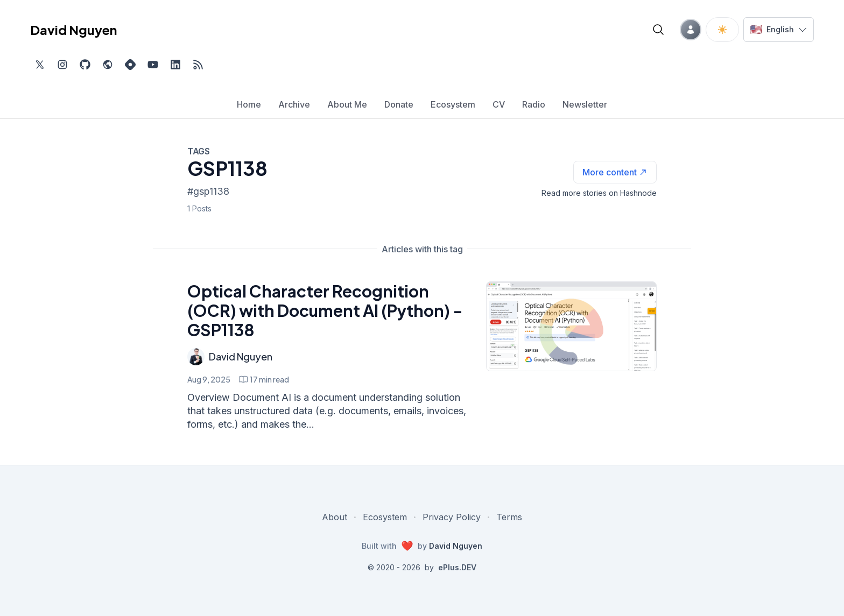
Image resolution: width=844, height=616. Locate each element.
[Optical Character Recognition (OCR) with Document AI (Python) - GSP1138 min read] (264, 379)
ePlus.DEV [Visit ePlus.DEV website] (457, 567)
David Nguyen (241, 356)
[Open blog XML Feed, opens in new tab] (198, 65)
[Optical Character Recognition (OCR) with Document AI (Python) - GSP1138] (571, 326)
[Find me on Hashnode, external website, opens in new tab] (130, 65)
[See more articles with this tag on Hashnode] (615, 172)
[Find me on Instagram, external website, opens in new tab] (62, 65)
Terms (509, 517)
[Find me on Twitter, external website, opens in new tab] (40, 65)
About (335, 517)
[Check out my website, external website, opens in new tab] (108, 65)
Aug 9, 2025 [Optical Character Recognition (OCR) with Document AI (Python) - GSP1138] (209, 379)
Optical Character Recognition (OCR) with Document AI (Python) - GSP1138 (325, 310)
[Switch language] (779, 30)
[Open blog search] (658, 30)
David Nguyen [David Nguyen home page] (73, 30)
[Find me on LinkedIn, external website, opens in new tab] (175, 65)
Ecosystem (385, 517)
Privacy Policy (452, 517)
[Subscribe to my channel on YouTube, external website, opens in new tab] (153, 65)
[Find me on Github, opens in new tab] (85, 65)
